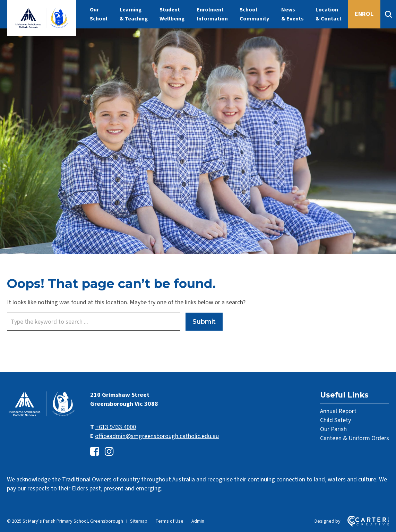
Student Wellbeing (172, 14)
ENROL (364, 14)
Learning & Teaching (134, 14)
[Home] (42, 416)
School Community (254, 14)
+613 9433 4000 (116, 427)
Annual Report (338, 411)
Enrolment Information (212, 14)
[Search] (388, 14)
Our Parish (333, 429)
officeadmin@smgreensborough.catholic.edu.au (157, 436)
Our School (99, 14)
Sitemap (139, 521)
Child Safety (335, 420)
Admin (198, 521)
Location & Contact (329, 14)
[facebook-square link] (95, 452)
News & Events (292, 14)
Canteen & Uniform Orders (355, 438)
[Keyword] (94, 322)
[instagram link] (109, 452)
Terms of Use (169, 521)
